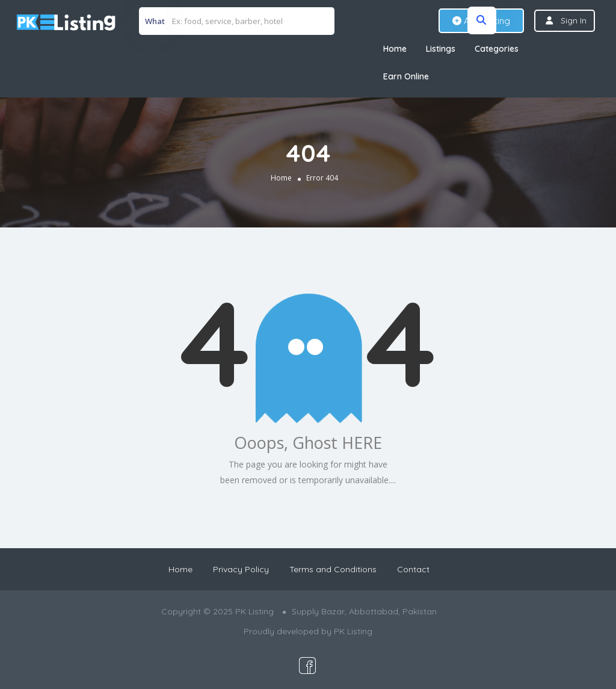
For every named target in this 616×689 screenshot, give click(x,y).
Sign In (574, 20)
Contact (413, 569)
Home (395, 49)
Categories (497, 49)
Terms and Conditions (333, 569)
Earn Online (406, 76)
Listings (441, 49)
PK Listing (353, 631)
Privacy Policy (241, 569)
